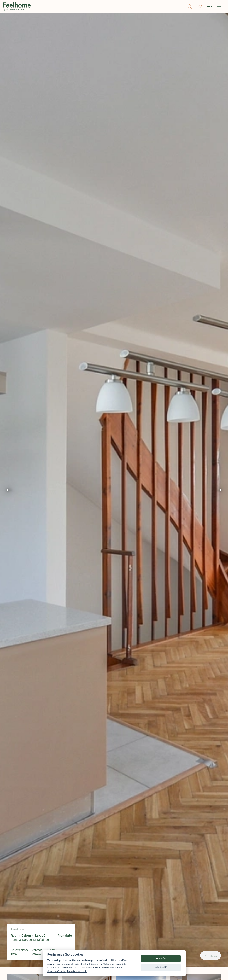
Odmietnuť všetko (57, 971)
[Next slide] (219, 490)
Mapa (211, 956)
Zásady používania (77, 971)
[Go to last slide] (9, 490)
